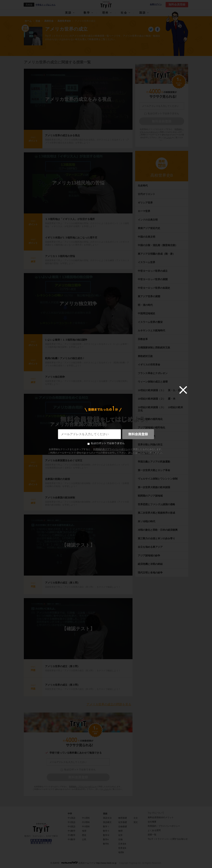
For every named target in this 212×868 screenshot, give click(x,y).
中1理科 (86, 818)
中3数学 (72, 839)
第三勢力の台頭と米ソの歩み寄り (156, 538)
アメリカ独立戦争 (78, 304)
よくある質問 (154, 830)
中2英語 (72, 822)
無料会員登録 (177, 5)
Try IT (106, 5)
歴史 (84, 835)
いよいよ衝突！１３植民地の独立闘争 (66, 340)
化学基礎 (123, 822)
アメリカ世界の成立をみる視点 (78, 99)
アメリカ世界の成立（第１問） (62, 583)
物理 (120, 831)
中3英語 (72, 827)
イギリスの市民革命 (149, 365)
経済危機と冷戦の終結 (150, 564)
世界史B (122, 848)
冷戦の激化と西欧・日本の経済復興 (158, 530)
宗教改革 (143, 339)
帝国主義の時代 (146, 436)
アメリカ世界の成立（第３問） (62, 685)
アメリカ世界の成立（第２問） (62, 666)
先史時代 (143, 186)
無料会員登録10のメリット (161, 817)
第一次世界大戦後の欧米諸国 (154, 487)
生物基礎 (123, 827)
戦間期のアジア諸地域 (150, 496)
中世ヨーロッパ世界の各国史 (154, 288)
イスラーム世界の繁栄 (150, 322)
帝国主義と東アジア (149, 453)
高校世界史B (162, 175)
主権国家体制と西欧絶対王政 (154, 347)
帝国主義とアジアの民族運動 (154, 462)
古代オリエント (146, 194)
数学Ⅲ (106, 835)
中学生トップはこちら (46, 5)
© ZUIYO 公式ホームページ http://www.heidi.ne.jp (84, 863)
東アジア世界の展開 (149, 296)
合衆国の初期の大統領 (57, 479)
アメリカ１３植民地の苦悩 (60, 256)
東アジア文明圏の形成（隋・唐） (156, 254)
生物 (120, 839)
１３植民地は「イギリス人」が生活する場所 (70, 219)
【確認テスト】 (78, 545)
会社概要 (152, 822)
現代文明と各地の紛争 (150, 573)
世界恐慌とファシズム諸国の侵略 (156, 504)
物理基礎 (123, 818)
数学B (106, 844)
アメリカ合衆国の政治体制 (78, 424)
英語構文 (107, 822)
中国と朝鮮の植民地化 (150, 419)
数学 (87, 13)
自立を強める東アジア (150, 547)
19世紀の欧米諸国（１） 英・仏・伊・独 (162, 390)
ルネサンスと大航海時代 (151, 330)
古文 (136, 818)
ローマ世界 (144, 211)
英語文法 (107, 818)
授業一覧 (152, 835)
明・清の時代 (145, 305)
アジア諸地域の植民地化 (151, 427)
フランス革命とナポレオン (153, 373)
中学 (70, 814)
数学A (106, 839)
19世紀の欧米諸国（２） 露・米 (158, 399)
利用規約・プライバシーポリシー (83, 787)
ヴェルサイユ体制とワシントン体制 (158, 479)
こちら (106, 789)
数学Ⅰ (106, 827)
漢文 (136, 822)
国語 (143, 13)
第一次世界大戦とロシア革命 (154, 470)
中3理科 (86, 827)
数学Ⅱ (106, 831)
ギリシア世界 (145, 203)
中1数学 (72, 831)
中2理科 (86, 822)
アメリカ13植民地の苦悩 (78, 183)
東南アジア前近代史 (149, 228)
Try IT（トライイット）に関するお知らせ (168, 839)
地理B (121, 852)
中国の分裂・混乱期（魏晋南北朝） (158, 245)
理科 (106, 13)
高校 (105, 814)
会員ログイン (156, 4)
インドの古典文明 (148, 220)
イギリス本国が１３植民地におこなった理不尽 (71, 238)
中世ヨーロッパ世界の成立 (153, 271)
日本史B (122, 844)
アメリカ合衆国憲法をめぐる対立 (64, 460)
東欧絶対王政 (145, 356)
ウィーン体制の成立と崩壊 (153, 382)
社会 (124, 13)
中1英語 (72, 818)
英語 (68, 13)
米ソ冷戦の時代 (146, 521)
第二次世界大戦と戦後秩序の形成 (156, 513)
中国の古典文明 (146, 237)
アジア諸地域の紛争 (149, 555)
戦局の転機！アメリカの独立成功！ (65, 358)
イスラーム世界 (146, 262)
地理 (84, 831)
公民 (84, 839)
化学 (120, 835)
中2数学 (72, 835)
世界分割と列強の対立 (150, 445)
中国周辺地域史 (146, 313)
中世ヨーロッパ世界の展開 (153, 279)
